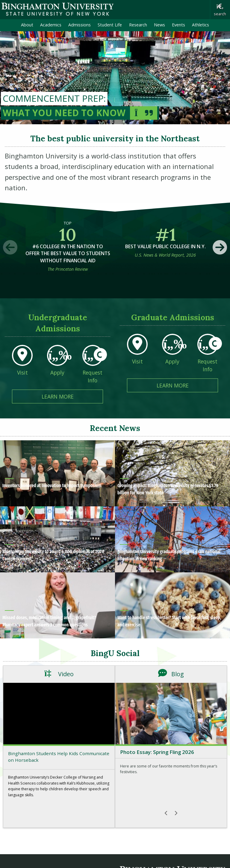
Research (138, 25)
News (159, 25)
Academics (51, 25)
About (27, 25)
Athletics (201, 25)
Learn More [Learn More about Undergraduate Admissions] (72, 396)
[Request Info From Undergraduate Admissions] (93, 369)
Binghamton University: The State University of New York (57, 9)
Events (178, 25)
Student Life (110, 25)
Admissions (80, 25)
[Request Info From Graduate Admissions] (208, 358)
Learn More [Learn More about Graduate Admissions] (187, 385)
